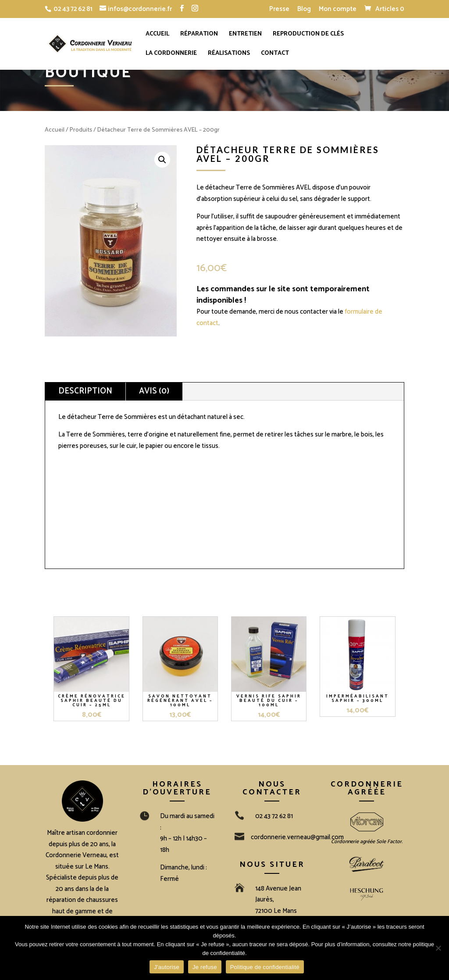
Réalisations (229, 54)
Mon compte (338, 10)
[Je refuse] (438, 948)
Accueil (157, 35)
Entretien (245, 35)
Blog (304, 10)
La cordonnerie (171, 54)
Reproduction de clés (308, 35)
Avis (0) (154, 391)
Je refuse (205, 967)
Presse (279, 10)
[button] (162, 160)
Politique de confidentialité (265, 967)
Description (85, 391)
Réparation (199, 35)
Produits (81, 130)
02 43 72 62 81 (73, 9)
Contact (275, 54)
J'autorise (167, 967)
